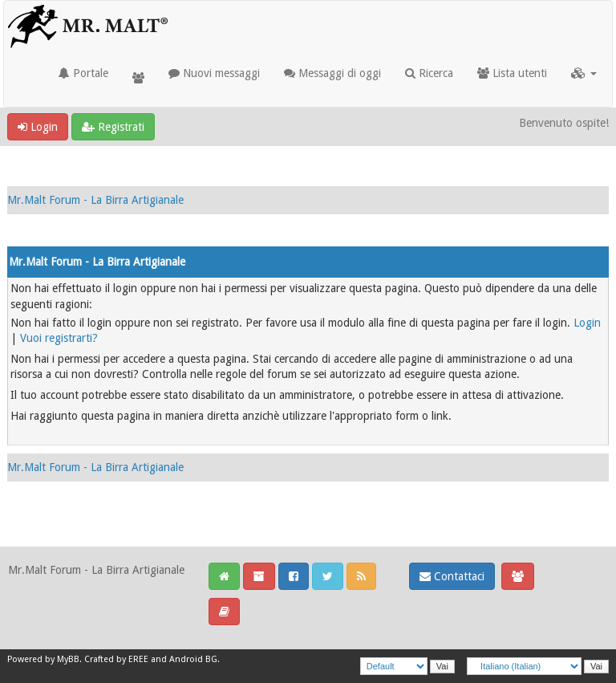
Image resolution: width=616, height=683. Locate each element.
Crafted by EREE (116, 659)
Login (38, 127)
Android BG (193, 659)
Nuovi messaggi (214, 73)
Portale (83, 73)
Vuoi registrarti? (59, 338)
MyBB (68, 659)
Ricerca (429, 73)
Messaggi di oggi (332, 73)
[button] (584, 73)
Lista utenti (512, 73)
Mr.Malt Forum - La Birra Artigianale (95, 200)
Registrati (113, 127)
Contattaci (452, 576)
